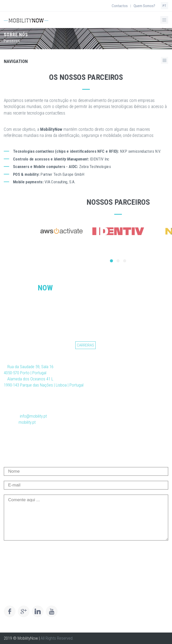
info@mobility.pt (33, 416)
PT (164, 6)
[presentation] (42, 556)
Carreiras (85, 345)
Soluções (27, 345)
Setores (66, 345)
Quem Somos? (144, 6)
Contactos (120, 6)
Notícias (47, 345)
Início (10, 345)
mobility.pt (27, 422)
